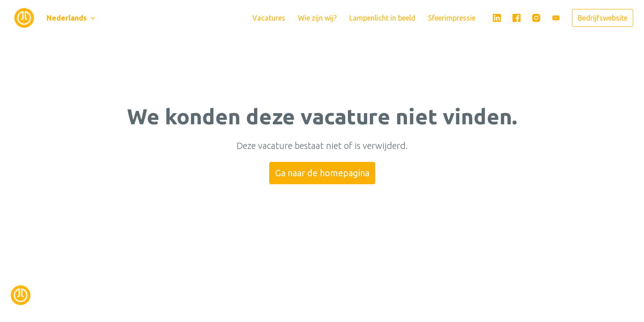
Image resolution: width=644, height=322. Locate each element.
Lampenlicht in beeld (382, 18)
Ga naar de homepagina (322, 173)
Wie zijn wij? (317, 18)
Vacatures (269, 18)
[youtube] (556, 18)
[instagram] (536, 18)
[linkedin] (497, 18)
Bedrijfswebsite (603, 18)
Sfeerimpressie (452, 18)
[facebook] (517, 18)
